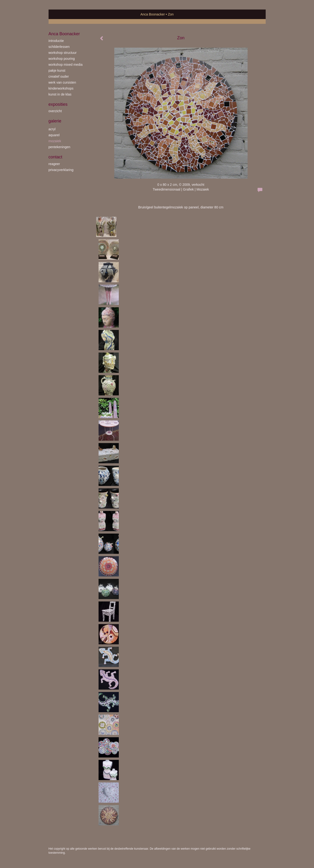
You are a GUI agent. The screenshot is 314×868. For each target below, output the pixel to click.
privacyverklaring (61, 170)
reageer (54, 164)
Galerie (55, 121)
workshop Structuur (63, 53)
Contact (55, 157)
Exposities (58, 104)
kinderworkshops (61, 88)
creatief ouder (59, 76)
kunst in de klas (60, 94)
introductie (56, 41)
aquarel (54, 135)
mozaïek (55, 141)
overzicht (55, 111)
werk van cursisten (62, 82)
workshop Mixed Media (66, 65)
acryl (52, 129)
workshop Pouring (62, 59)
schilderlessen (59, 47)
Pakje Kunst (57, 71)
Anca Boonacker (153, 14)
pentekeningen (60, 147)
